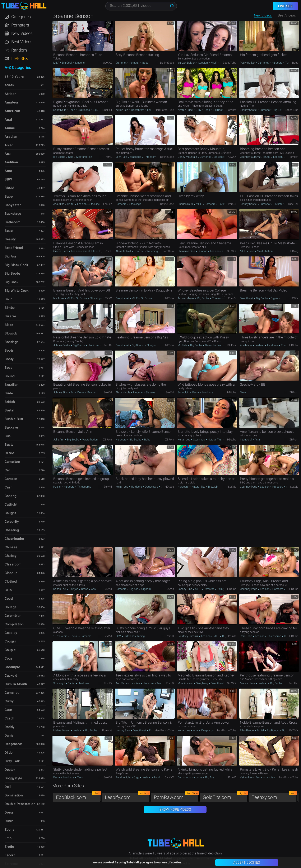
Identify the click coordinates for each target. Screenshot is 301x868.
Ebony (10, 830)
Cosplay (11, 633)
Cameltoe (12, 462)
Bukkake (11, 427)
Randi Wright (123, 777)
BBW (8, 179)
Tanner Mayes (186, 298)
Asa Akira (59, 204)
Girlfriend (129, 636)
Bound (10, 376)
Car (7, 470)
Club (8, 590)
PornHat (231, 110)
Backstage (13, 214)
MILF (57, 63)
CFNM (9, 453)
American (12, 111)
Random (19, 50)
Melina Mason (62, 730)
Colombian (13, 616)
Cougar (10, 641)
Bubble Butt (14, 419)
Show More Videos (175, 809)
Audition (11, 162)
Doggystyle (151, 487)
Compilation (14, 624)
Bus (8, 436)
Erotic (9, 847)
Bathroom (12, 222)
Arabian (11, 137)
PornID (170, 636)
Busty (9, 445)
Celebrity (12, 522)
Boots (9, 350)
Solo (71, 157)
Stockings (95, 204)
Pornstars (20, 25)
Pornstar (134, 63)
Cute (8, 710)
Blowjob (151, 345)
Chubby (11, 556)
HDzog (294, 251)
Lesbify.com (127, 796)
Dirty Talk (12, 761)
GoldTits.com (225, 796)
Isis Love (59, 298)
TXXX (108, 298)
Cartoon (11, 479)
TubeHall (107, 110)
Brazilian (12, 385)
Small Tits (89, 251)
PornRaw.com (176, 796)
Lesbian (203, 63)
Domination (14, 795)
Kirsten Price (186, 110)
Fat (73, 392)
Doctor (10, 770)
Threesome (151, 157)
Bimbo (10, 308)
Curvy (9, 701)
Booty (9, 359)
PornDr (232, 204)
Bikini (9, 299)
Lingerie (80, 63)
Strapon (203, 251)
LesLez (108, 204)
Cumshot (121, 63)
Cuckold (11, 676)
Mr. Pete (183, 345)
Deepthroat (138, 110)
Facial (151, 110)
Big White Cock (17, 291)
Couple (10, 650)
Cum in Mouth (16, 684)
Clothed (11, 581)
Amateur (12, 102)
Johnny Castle (249, 110)
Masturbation (84, 157)
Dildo (9, 753)
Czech (10, 718)
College (11, 607)
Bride (9, 393)
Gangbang (202, 683)
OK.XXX (232, 251)
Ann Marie (246, 345)
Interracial (246, 440)
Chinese (11, 547)
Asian (258, 440)
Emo (8, 838)
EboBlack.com (78, 796)
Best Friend (14, 248)
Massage (136, 157)
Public (57, 487)
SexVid (108, 392)
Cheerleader (15, 539)
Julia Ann (59, 440)
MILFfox (231, 345)
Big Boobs (84, 110)
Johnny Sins (61, 392)
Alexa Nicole (123, 392)
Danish (10, 735)
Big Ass (97, 110)
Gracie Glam (61, 251)
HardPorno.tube (164, 110)
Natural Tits (224, 345)
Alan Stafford (124, 251)
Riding (220, 589)
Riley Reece (247, 730)
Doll (8, 787)
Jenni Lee (122, 157)
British (10, 402)
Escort (10, 855)
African (11, 94)
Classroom (13, 564)
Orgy (198, 110)
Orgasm (146, 589)
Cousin (10, 658)
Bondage (12, 342)
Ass (93, 589)
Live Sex (20, 58)
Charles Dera (186, 204)
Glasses (150, 392)
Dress (81, 392)
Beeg (295, 63)
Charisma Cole (187, 251)
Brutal (267, 157)
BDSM (9, 188)
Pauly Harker (248, 63)
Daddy (10, 727)
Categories (21, 17)
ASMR (10, 85)
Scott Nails (60, 110)
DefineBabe (167, 63)
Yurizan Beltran (187, 63)
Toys (101, 251)
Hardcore (277, 63)
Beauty (91, 392)
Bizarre (10, 316)
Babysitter (13, 205)
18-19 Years (61, 636)
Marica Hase (248, 683)
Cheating (12, 530)
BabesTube (230, 63)
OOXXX (107, 63)
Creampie (12, 667)
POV (119, 636)
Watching (152, 251)
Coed (9, 599)
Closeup (11, 573)
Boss (8, 368)
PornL (108, 157)
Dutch (9, 821)
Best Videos (22, 42)
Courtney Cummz (251, 157)
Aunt (8, 171)
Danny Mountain (188, 157)
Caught (10, 513)
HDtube (294, 345)
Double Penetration (20, 804)
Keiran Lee (122, 110)
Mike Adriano (186, 683)
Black (9, 325)
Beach (10, 231)
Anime (10, 128)
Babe (145, 63)
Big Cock (67, 63)
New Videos (263, 15)
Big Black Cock (16, 265)
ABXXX (232, 157)
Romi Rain (246, 636)
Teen (288, 63)
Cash (9, 487)
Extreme (139, 251)
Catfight (11, 504)
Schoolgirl (184, 392)
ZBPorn (294, 392)
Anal (196, 730)
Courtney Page (249, 487)
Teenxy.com (274, 796)
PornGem (168, 251)
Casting (11, 496)
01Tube (170, 298)
